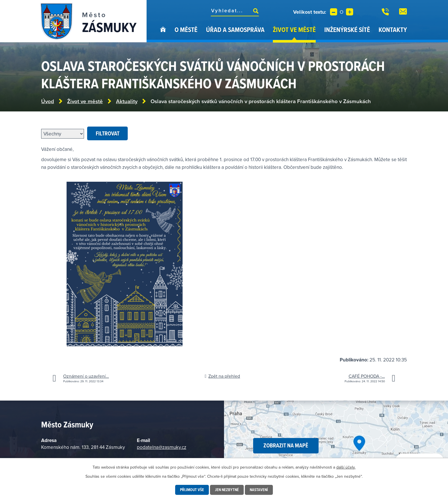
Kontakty (393, 30)
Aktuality (127, 101)
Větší (350, 12)
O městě (186, 30)
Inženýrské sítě (347, 30)
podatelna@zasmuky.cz (162, 447)
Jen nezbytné (227, 490)
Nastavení (259, 490)
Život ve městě (294, 30)
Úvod (163, 34)
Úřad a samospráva (235, 30)
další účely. (346, 467)
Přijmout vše (192, 490)
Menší (334, 12)
